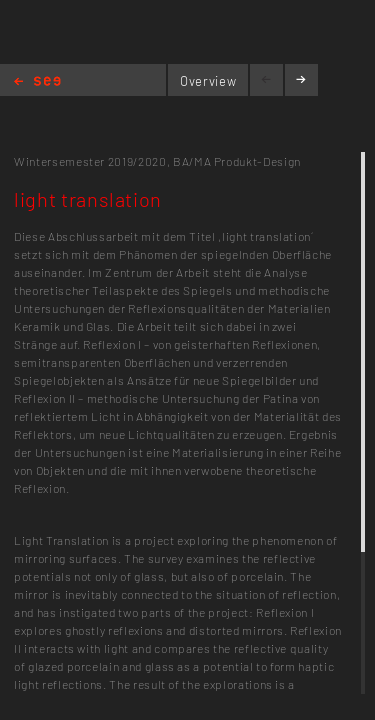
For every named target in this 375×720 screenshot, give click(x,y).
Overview (208, 81)
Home (37, 82)
